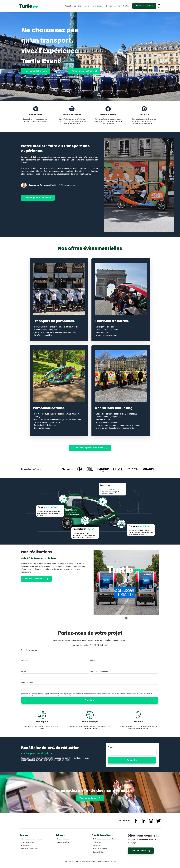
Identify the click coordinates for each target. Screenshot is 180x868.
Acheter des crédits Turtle (30, 849)
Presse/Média (98, 852)
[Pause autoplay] (126, 618)
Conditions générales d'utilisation (107, 862)
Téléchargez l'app (90, 798)
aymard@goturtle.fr (81, 645)
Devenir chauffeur (113, 6)
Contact (126, 6)
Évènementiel (26, 846)
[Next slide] (155, 585)
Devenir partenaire (63, 839)
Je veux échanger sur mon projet (90, 448)
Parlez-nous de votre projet (84, 71)
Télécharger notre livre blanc (38, 198)
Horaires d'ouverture (100, 849)
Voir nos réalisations (36, 579)
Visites (87, 6)
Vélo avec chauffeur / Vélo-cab (32, 839)
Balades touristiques (28, 842)
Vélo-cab (78, 6)
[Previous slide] (97, 585)
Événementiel (98, 6)
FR (159, 5)
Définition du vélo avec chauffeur (104, 839)
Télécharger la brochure (36, 71)
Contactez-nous (141, 851)
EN (159, 7)
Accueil (68, 6)
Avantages (97, 846)
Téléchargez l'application (144, 6)
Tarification (97, 842)
